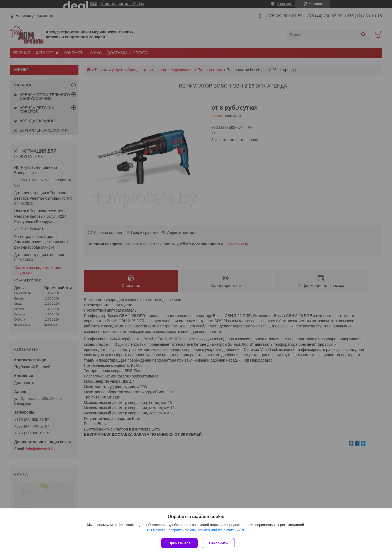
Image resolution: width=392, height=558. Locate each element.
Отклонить (220, 543)
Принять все (179, 543)
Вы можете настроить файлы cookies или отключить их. (194, 531)
